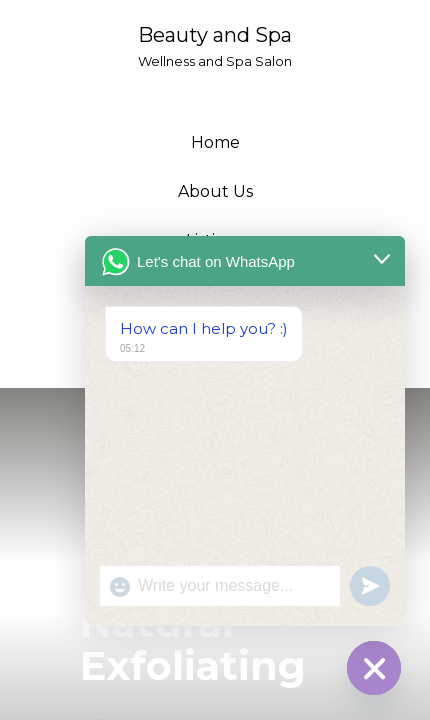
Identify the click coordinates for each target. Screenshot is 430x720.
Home (215, 142)
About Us (215, 191)
